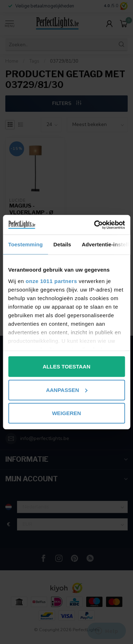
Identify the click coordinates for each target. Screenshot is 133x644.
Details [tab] (62, 244)
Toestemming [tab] (26, 244)
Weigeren (67, 413)
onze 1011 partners (51, 281)
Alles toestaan (66, 366)
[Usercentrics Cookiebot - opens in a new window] (95, 225)
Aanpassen (67, 390)
